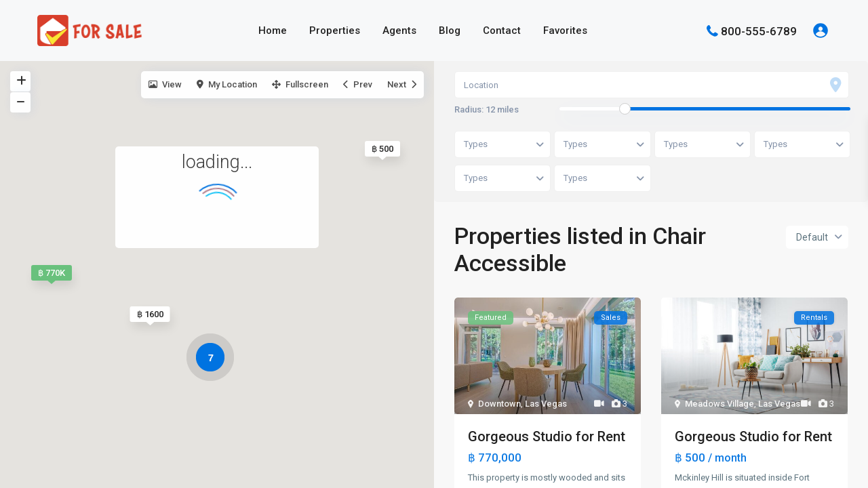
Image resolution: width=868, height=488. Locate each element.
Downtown (499, 404)
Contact (502, 30)
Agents (399, 30)
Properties (335, 30)
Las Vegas (546, 404)
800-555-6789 (759, 30)
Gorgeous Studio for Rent (547, 436)
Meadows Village (719, 404)
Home (273, 30)
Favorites (565, 30)
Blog (450, 30)
